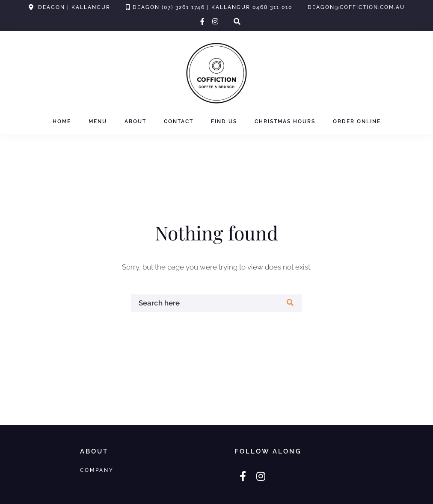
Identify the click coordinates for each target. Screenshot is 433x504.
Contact (179, 122)
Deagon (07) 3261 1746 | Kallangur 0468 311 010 (212, 7)
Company (97, 470)
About (135, 122)
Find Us (224, 122)
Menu (98, 122)
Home (62, 122)
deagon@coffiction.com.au (356, 7)
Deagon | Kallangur (74, 7)
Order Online (357, 122)
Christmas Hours (285, 122)
